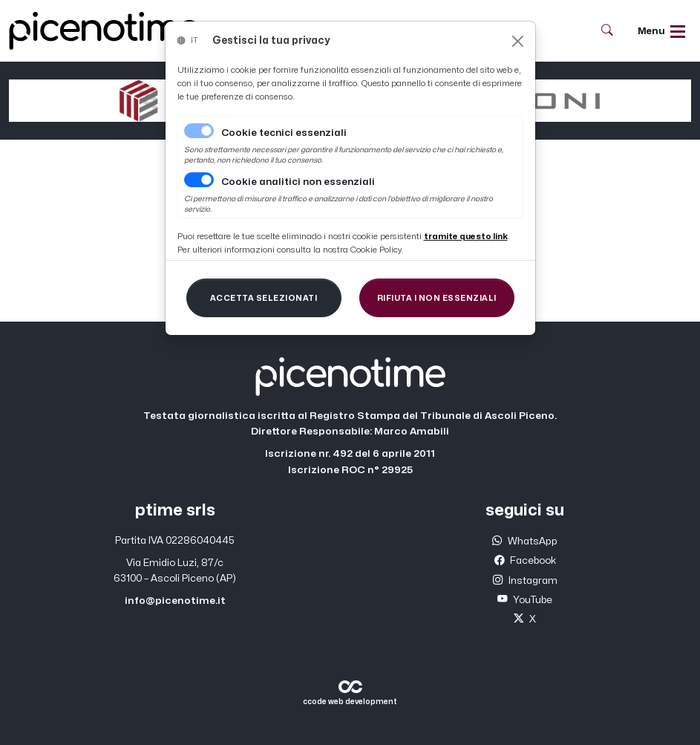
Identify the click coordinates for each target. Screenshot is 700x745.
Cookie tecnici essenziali (284, 133)
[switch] (199, 180)
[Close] (518, 41)
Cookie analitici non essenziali (298, 182)
